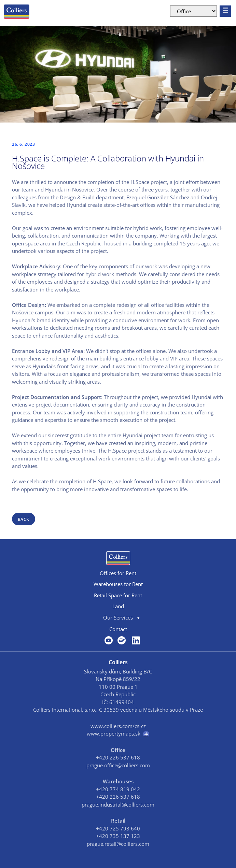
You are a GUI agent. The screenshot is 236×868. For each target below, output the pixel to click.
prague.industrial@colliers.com (118, 805)
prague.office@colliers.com (118, 765)
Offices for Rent (118, 573)
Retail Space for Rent (118, 595)
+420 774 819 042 (118, 789)
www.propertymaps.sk (118, 734)
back (24, 519)
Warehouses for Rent (118, 584)
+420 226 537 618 (118, 757)
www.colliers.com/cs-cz (118, 726)
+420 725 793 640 (118, 828)
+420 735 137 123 (118, 836)
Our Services (118, 617)
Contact (118, 629)
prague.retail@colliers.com (118, 844)
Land (118, 606)
